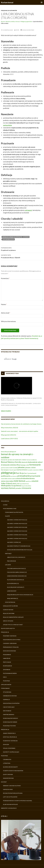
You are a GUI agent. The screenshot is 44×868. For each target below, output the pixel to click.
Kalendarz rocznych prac (12, 640)
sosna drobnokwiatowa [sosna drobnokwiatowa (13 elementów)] (25, 478)
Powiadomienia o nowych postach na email (18, 801)
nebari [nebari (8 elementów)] (41, 470)
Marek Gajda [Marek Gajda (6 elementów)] (13, 470)
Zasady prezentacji (9, 733)
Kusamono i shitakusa (10, 741)
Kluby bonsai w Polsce (10, 804)
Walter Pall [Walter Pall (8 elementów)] (16, 484)
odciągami (28, 210)
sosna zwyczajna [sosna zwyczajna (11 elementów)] (7, 481)
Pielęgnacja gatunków (9, 10)
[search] (20, 359)
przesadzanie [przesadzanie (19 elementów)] (24, 476)
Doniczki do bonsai (9, 651)
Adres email (6, 313)
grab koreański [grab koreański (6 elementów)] (5, 468)
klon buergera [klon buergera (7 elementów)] (5, 470)
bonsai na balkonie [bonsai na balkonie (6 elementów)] (32, 460)
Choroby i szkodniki (10, 643)
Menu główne (42, 2)
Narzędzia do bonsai (10, 696)
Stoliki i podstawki (9, 748)
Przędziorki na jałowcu (22, 249)
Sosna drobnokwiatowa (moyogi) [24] (20, 550)
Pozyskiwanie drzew (10, 673)
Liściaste (8, 565)
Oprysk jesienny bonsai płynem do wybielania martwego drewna (21, 424)
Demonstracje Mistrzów (11, 703)
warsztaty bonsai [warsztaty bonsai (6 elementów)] (24, 484)
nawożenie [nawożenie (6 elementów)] (36, 470)
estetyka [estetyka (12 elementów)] (13, 465)
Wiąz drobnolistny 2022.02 (10, 428)
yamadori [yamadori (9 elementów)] (18, 488)
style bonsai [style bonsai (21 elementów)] (19, 481)
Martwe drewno (9, 715)
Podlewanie (7, 655)
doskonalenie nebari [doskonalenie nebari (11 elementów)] (35, 462)
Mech (5, 677)
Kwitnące (8, 553)
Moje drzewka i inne (10, 509)
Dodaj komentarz (28, 30)
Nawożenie (7, 658)
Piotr (17, 30)
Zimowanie (7, 670)
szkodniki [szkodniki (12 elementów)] (35, 481)
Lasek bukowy (12, 591)
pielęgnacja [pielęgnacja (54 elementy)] (8, 473)
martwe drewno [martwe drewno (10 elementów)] (22, 470)
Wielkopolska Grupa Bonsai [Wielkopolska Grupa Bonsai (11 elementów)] (11, 486)
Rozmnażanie (8, 666)
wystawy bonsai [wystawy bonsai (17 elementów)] (8, 488)
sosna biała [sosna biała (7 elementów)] (4, 479)
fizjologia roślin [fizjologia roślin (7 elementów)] (25, 465)
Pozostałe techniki (9, 726)
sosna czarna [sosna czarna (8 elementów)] (12, 478)
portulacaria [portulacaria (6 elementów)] (14, 476)
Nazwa (4, 304)
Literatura (7, 763)
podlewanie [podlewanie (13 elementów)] (6, 476)
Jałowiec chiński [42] (14, 542)
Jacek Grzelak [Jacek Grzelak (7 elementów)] (13, 468)
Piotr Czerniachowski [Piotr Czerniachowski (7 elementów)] (30, 473)
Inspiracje (6, 700)
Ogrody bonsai (8, 610)
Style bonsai (7, 692)
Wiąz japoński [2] (13, 598)
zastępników (7, 125)
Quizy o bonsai (8, 774)
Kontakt (4, 782)
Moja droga (5, 501)
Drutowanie (7, 711)
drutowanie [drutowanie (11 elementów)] (5, 465)
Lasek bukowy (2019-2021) (9, 439)
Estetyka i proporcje (10, 737)
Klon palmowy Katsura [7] (16, 587)
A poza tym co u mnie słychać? (13, 625)
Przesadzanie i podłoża (11, 647)
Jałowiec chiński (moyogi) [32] (17, 531)
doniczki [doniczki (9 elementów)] (25, 462)
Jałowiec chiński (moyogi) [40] (17, 535)
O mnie (5, 505)
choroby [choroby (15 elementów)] (18, 462)
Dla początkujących (8, 628)
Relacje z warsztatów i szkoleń (13, 617)
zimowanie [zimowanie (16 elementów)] (26, 488)
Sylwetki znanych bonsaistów (13, 771)
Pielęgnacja (5, 632)
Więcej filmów (7, 411)
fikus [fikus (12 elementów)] (19, 465)
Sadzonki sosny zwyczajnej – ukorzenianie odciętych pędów (20, 431)
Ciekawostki (7, 759)
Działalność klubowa (10, 606)
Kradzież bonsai (8, 778)
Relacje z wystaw (9, 613)
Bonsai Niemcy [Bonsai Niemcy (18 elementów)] (8, 462)
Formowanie (5, 688)
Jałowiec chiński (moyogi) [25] (17, 524)
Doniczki (6, 744)
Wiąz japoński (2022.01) (9, 435)
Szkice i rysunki (8, 621)
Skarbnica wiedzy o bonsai (13, 22)
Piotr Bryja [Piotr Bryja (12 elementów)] (20, 473)
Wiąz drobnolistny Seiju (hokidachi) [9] (20, 595)
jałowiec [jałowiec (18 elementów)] (21, 467)
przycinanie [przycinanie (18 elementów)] (35, 476)
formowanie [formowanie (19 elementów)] (35, 465)
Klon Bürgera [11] (13, 583)
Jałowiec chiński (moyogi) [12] (17, 520)
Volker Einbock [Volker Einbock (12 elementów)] (7, 483)
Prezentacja (5, 729)
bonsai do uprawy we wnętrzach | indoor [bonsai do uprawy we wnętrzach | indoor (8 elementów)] (14, 460)
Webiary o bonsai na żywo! (12, 786)
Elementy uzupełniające (11, 752)
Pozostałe (6, 681)
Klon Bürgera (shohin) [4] (16, 580)
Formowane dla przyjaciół (14, 512)
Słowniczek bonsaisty (10, 767)
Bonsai (3, 22)
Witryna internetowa (8, 321)
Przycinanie (7, 662)
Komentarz (5, 278)
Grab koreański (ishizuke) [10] (17, 576)
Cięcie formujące (9, 707)
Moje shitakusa (10, 602)
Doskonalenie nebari (10, 722)
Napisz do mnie (8, 789)
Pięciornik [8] (11, 561)
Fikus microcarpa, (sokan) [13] (17, 572)
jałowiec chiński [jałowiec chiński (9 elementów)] (30, 468)
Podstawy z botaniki (10, 636)
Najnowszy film (12, 373)
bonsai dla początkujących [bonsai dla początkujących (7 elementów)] (9, 452)
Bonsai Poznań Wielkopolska (13, 793)
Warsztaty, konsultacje (9, 808)
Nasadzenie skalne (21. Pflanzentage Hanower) (16, 403)
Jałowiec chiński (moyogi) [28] (17, 527)
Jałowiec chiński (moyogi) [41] (17, 539)
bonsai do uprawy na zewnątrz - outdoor (16, 237)
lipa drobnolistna (8, 239)
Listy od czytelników (10, 797)
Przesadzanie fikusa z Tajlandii (22, 256)
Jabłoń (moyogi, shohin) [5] (16, 557)
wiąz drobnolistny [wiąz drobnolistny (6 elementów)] (26, 486)
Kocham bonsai (7, 2)
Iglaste (7, 516)
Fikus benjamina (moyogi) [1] (16, 568)
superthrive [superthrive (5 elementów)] (28, 481)
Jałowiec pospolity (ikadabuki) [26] (19, 546)
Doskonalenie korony (11, 718)
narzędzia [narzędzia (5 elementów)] (30, 470)
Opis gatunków (6, 685)
